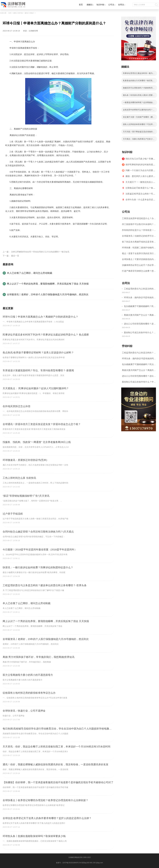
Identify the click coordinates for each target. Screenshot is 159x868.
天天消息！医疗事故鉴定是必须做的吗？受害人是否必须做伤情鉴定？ (138, 132)
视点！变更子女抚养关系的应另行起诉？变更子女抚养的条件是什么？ (139, 254)
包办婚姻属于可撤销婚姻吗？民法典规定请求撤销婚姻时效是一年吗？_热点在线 (140, 307)
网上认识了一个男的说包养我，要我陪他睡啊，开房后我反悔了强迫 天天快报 (48, 284)
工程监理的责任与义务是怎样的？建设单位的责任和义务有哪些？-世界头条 (140, 289)
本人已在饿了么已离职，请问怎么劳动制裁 (30, 273)
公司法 (111, 5)
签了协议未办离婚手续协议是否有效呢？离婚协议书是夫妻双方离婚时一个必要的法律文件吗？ (139, 243)
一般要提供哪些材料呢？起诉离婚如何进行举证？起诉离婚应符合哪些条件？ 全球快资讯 (139, 103)
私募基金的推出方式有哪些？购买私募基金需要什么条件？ (139, 81)
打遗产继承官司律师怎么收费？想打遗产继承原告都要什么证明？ (139, 272)
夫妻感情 (35, 243)
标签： (8, 243)
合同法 (121, 5)
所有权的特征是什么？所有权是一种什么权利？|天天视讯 (139, 231)
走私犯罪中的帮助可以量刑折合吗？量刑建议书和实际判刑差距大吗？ (139, 111)
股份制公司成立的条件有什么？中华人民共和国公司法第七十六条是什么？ (140, 333)
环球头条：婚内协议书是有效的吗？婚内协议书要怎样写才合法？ (140, 298)
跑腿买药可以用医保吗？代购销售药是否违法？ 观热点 (139, 89)
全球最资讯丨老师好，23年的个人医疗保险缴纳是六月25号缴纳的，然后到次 (48, 295)
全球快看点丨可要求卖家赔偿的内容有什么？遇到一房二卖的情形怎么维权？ (139, 260)
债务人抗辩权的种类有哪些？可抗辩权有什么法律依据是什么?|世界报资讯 (139, 125)
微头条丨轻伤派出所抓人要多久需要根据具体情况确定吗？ (139, 96)
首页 (81, 5)
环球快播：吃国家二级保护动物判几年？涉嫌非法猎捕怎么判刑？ (139, 249)
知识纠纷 (100, 5)
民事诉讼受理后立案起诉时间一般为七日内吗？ (139, 74)
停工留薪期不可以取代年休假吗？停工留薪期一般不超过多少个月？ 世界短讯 (139, 225)
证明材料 (16, 243)
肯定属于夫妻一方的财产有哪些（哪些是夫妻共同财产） (139, 118)
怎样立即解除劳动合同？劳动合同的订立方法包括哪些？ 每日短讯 (40, 252)
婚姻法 (90, 5)
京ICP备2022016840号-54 (72, 863)
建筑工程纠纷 (18, 13)
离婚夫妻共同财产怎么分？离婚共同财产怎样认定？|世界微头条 (140, 315)
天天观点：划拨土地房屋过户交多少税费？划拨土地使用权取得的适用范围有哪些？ (139, 140)
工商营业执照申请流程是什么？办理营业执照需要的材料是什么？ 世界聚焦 (139, 219)
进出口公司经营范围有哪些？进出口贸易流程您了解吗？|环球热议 (140, 324)
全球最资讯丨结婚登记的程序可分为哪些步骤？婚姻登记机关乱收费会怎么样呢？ (139, 237)
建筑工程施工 (30, 13)
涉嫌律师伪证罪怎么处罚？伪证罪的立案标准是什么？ (139, 266)
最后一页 (15, 256)
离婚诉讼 (26, 243)
